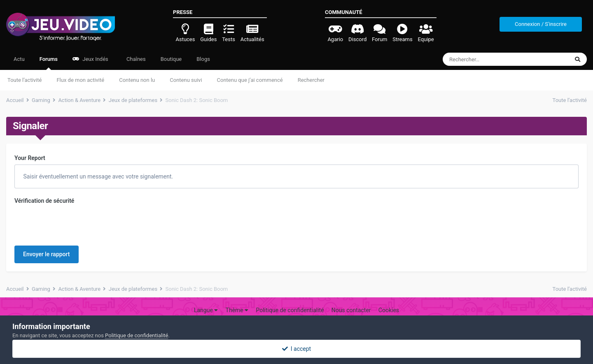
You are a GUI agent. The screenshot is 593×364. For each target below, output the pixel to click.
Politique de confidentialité (290, 299)
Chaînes (135, 59)
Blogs (203, 59)
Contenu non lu (137, 80)
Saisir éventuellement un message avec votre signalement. (97, 176)
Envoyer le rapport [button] (47, 222)
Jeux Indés (90, 59)
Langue (206, 299)
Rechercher (311, 80)
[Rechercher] (483, 59)
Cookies (389, 299)
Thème (237, 299)
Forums (49, 63)
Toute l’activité (25, 80)
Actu (19, 59)
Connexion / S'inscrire (541, 24)
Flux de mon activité (80, 80)
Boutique (171, 59)
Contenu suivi (186, 80)
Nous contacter (351, 299)
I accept (296, 349)
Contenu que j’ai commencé (250, 80)
